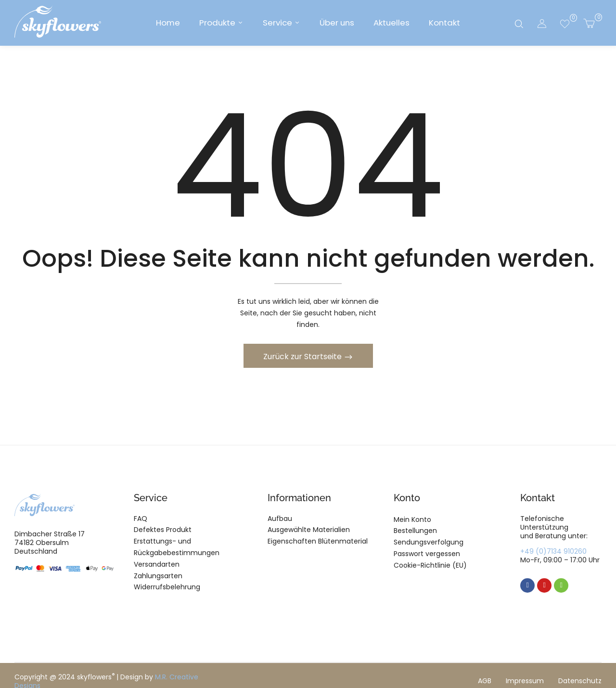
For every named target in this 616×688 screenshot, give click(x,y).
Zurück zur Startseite (303, 358)
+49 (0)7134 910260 (553, 553)
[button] (589, 23)
